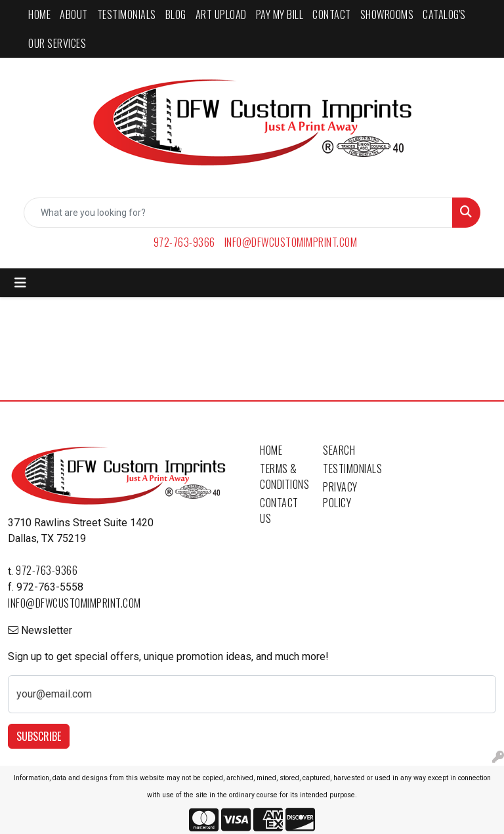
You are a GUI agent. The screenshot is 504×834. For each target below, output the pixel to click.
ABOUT (74, 14)
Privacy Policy (340, 495)
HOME (39, 14)
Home (271, 450)
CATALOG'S (444, 14)
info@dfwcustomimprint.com (291, 242)
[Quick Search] (238, 213)
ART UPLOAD (221, 14)
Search (339, 450)
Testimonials (346, 469)
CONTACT (332, 14)
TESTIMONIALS (127, 14)
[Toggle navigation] (20, 283)
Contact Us (279, 511)
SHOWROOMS (387, 14)
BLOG (176, 14)
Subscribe (39, 736)
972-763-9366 (184, 242)
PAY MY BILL (280, 14)
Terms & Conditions (283, 476)
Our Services (57, 43)
